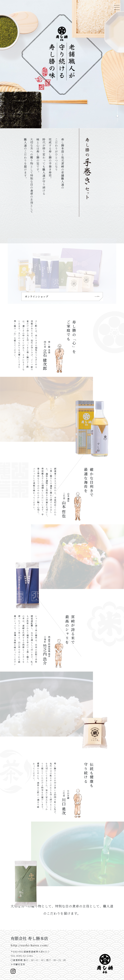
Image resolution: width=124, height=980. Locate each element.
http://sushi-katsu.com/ (30, 945)
